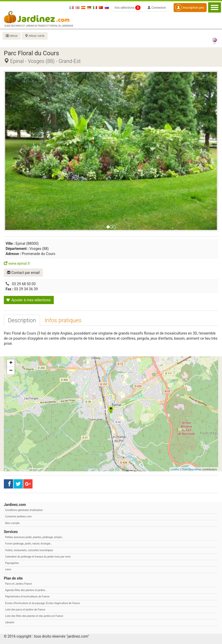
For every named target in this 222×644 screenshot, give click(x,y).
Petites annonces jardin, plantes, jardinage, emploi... (34, 537)
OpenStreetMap (192, 469)
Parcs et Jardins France (19, 584)
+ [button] (11, 363)
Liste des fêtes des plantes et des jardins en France (34, 616)
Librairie (10, 622)
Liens (8, 569)
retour (12, 36)
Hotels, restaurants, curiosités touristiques (29, 550)
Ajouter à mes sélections (28, 300)
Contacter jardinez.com (18, 517)
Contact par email (23, 273)
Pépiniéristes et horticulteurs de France (27, 597)
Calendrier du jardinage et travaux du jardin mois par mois (38, 557)
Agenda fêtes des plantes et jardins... (26, 590)
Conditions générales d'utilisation (24, 510)
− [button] (11, 371)
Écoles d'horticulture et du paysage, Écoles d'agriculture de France (43, 603)
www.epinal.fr (17, 263)
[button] (21, 151)
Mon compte (12, 523)
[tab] (22, 320)
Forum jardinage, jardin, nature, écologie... (29, 544)
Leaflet (175, 469)
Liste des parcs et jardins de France (25, 610)
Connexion (157, 8)
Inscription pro (190, 7)
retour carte (35, 36)
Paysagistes (12, 563)
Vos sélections (128, 8)
